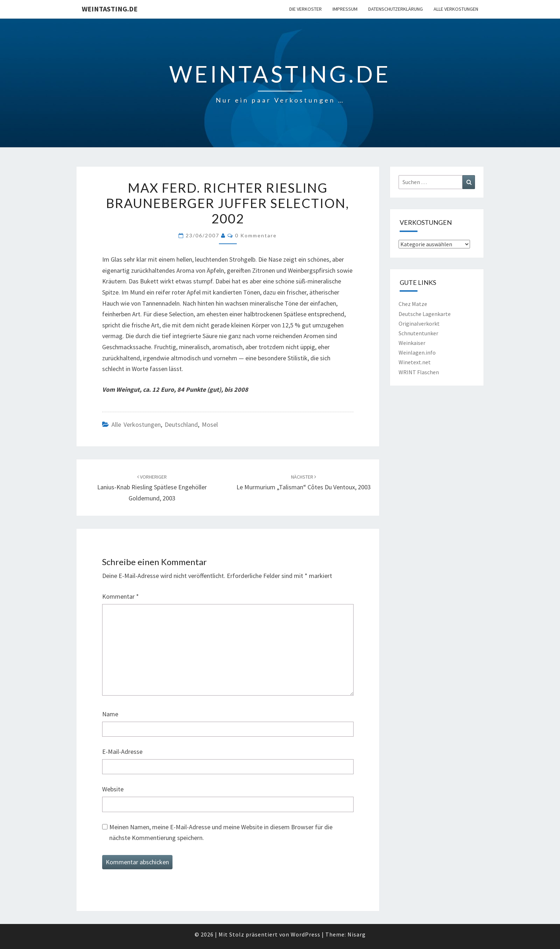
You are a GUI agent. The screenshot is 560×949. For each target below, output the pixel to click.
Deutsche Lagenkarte (425, 314)
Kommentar (121, 596)
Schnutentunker (418, 333)
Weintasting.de (110, 9)
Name (110, 714)
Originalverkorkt (419, 323)
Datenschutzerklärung (396, 9)
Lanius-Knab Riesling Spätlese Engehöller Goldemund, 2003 (152, 488)
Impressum (345, 9)
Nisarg (357, 934)
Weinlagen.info (417, 352)
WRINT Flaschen (419, 372)
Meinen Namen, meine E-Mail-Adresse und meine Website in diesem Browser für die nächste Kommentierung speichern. (221, 832)
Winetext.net (415, 362)
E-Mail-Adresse (122, 752)
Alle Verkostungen (456, 9)
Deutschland (181, 424)
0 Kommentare (256, 235)
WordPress (306, 934)
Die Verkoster (306, 9)
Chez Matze (413, 304)
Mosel (210, 424)
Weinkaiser (412, 343)
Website (113, 789)
